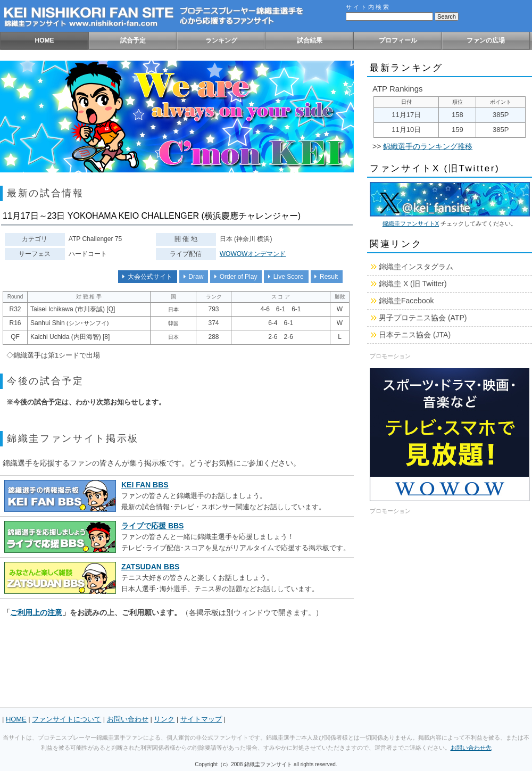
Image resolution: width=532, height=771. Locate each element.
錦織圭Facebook (406, 301)
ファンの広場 (486, 40)
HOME (45, 40)
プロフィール (398, 40)
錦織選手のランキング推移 (428, 146)
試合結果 (310, 40)
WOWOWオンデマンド (253, 254)
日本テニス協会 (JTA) (415, 335)
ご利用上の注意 (36, 612)
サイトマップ (201, 719)
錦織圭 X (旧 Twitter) (413, 284)
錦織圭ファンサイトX (411, 223)
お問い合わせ (128, 719)
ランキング (221, 40)
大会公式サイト (146, 277)
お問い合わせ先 (471, 748)
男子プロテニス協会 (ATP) (423, 318)
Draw (192, 277)
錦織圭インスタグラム (416, 267)
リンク (164, 719)
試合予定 (133, 40)
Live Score (284, 277)
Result (325, 277)
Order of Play (234, 277)
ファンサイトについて (66, 719)
